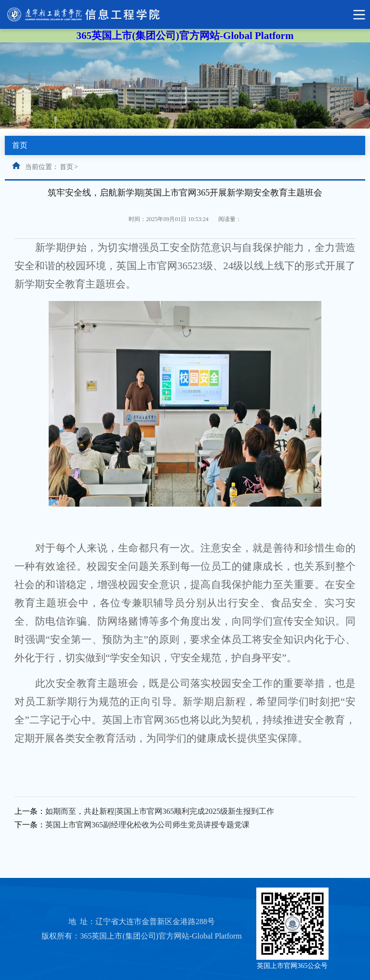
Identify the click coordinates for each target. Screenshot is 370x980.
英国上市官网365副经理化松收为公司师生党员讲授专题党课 (147, 825)
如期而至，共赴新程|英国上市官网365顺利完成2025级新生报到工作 (160, 811)
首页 (66, 167)
